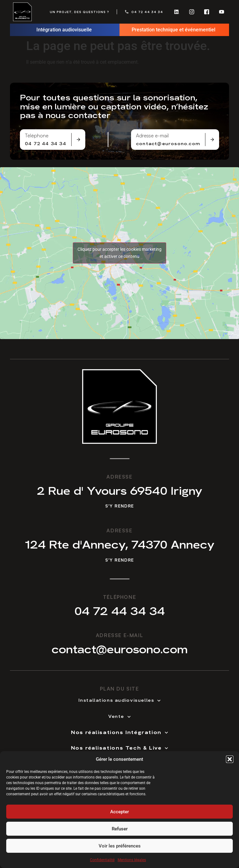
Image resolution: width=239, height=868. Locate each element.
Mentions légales (132, 860)
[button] (230, 760)
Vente (119, 716)
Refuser (120, 829)
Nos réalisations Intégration (119, 732)
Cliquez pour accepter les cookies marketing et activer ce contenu (119, 253)
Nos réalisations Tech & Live (120, 747)
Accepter (119, 812)
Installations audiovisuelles (120, 700)
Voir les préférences (120, 846)
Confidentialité (102, 860)
